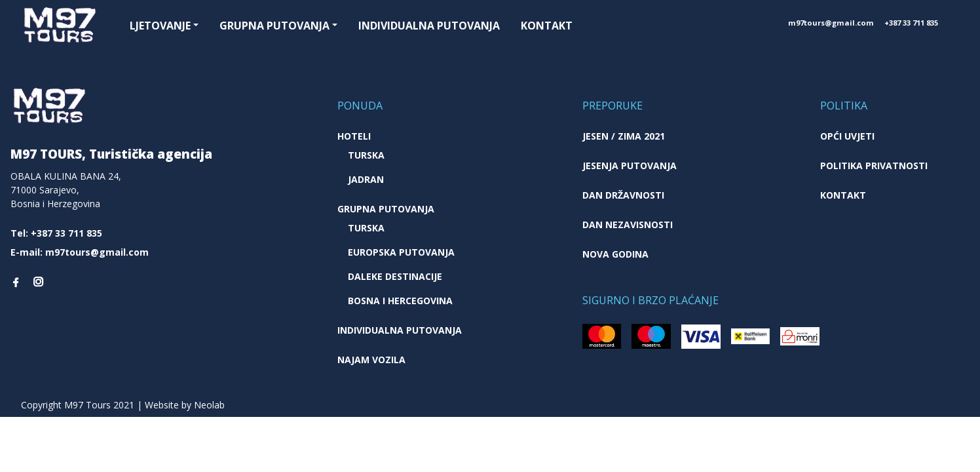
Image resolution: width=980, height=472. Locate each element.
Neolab (209, 405)
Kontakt (547, 26)
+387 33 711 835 (911, 23)
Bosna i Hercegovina (400, 301)
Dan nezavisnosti (628, 225)
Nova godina (615, 254)
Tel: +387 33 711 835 (56, 233)
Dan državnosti (623, 195)
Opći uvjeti (847, 136)
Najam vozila (371, 360)
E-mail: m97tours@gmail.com (80, 252)
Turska (366, 155)
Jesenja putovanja (630, 166)
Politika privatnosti (874, 166)
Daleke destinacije (395, 276)
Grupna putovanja (274, 26)
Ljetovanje (160, 26)
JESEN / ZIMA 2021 (624, 136)
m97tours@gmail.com (831, 23)
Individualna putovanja (429, 26)
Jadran (366, 179)
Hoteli (354, 136)
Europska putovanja (401, 252)
